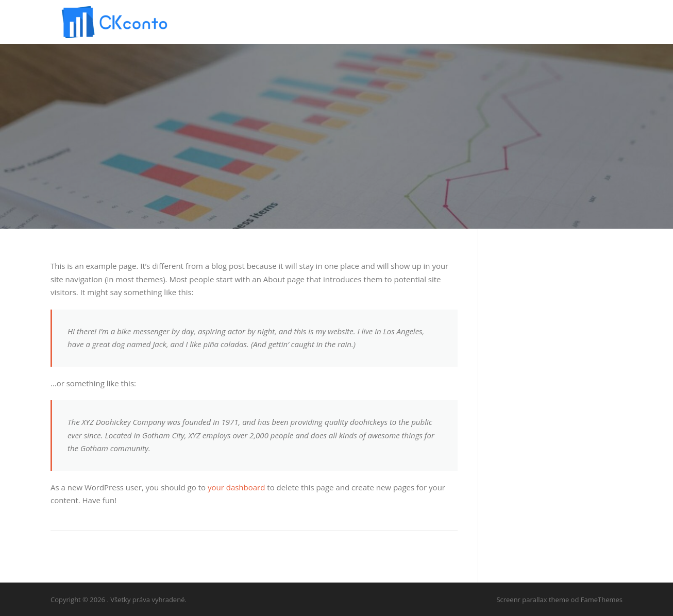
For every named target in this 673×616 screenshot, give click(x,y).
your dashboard (236, 487)
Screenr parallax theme (533, 600)
